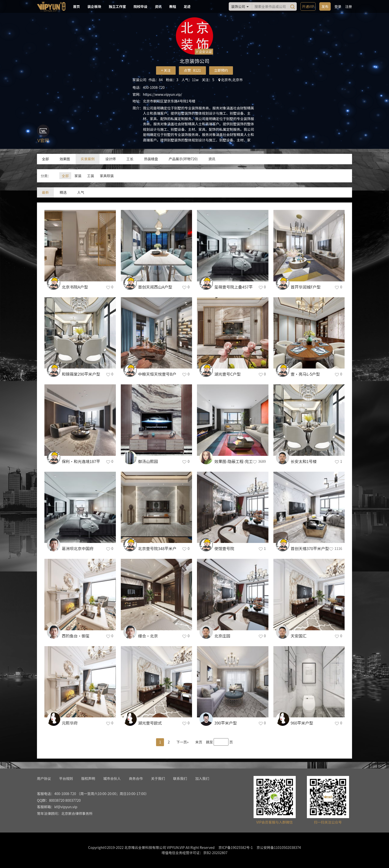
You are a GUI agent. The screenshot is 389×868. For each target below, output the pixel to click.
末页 (199, 742)
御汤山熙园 (148, 461)
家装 (78, 176)
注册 (349, 6)
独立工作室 (117, 6)
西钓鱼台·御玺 (76, 636)
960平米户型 (302, 723)
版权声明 (88, 778)
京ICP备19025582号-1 (236, 847)
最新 (45, 192)
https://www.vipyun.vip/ (162, 94)
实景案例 (88, 159)
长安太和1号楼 (304, 461)
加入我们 (202, 778)
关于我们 (158, 778)
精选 (63, 192)
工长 (130, 159)
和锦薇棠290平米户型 (81, 374)
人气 (81, 192)
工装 (91, 176)
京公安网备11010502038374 (279, 847)
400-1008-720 (154, 87)
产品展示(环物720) (183, 159)
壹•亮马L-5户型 (305, 374)
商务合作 (136, 778)
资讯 (158, 6)
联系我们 (180, 778)
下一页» (182, 742)
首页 (76, 6)
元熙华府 (70, 723)
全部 (45, 159)
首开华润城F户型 (306, 287)
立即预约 (221, 70)
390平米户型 (226, 723)
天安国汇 (299, 636)
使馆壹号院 (224, 548)
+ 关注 (166, 70)
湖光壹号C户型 (227, 374)
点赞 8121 (192, 70)
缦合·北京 (148, 636)
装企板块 (94, 6)
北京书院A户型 (75, 287)
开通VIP (308, 6)
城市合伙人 (112, 778)
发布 (325, 6)
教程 (173, 6)
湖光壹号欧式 (150, 723)
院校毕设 (140, 6)
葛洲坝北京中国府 (78, 548)
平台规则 (66, 778)
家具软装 (107, 176)
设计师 (110, 159)
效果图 (65, 159)
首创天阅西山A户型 (155, 287)
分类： (46, 176)
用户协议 (44, 778)
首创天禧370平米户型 (310, 548)
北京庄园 (222, 636)
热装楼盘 (151, 159)
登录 (338, 6)
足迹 (187, 6)
